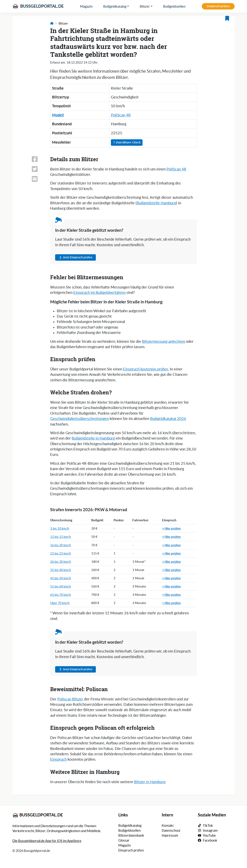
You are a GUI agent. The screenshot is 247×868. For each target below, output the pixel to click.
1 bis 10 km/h (60, 528)
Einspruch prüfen (218, 6)
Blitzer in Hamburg (150, 782)
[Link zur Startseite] (52, 23)
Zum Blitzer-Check (127, 142)
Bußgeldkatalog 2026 (168, 419)
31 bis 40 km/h (61, 570)
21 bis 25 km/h (61, 553)
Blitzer (145, 6)
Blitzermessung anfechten (163, 342)
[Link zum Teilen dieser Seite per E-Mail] (38, 179)
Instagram (210, 830)
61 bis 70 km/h (61, 595)
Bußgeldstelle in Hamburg (93, 438)
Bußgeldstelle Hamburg (156, 203)
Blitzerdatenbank (131, 835)
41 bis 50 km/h (61, 578)
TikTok (208, 825)
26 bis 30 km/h (61, 562)
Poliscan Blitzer (70, 699)
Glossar (124, 840)
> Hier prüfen (171, 528)
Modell (58, 115)
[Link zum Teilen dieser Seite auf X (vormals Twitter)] (38, 169)
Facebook (210, 840)
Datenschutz (171, 830)
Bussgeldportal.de (38, 6)
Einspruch (58, 759)
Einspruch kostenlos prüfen (146, 369)
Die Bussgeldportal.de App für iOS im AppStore (47, 841)
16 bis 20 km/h (61, 545)
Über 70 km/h (60, 603)
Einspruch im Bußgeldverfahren (99, 293)
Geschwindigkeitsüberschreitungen (80, 419)
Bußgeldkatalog (115, 6)
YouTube (209, 835)
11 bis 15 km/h (61, 537)
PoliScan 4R (121, 115)
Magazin (86, 6)
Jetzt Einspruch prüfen (75, 257)
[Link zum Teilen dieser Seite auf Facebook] (38, 159)
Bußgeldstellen (174, 6)
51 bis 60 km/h (61, 586)
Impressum (170, 835)
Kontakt (168, 825)
